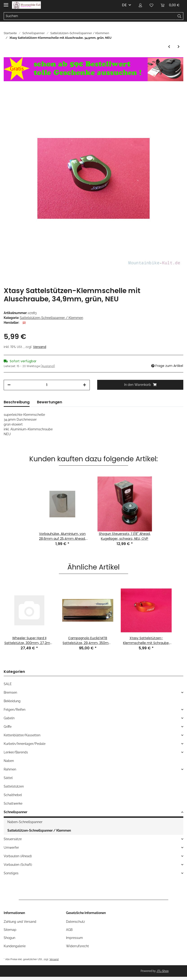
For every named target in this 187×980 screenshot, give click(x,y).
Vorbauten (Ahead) (18, 856)
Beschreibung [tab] (17, 402)
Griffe (8, 727)
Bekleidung (12, 701)
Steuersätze (13, 839)
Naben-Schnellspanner (25, 822)
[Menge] (47, 385)
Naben (9, 761)
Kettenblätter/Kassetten (22, 735)
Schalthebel (13, 795)
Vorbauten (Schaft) (18, 865)
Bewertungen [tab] (50, 402)
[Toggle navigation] (6, 3)
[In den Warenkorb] (140, 385)
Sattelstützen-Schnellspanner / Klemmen (51, 318)
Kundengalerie (15, 946)
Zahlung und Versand (20, 922)
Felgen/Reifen (15, 710)
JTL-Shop (163, 971)
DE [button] (124, 5)
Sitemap (10, 930)
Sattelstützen (14, 786)
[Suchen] (90, 16)
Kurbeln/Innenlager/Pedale (25, 744)
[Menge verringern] (9, 385)
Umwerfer (11, 848)
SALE (8, 684)
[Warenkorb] (170, 5)
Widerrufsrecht (77, 946)
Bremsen (10, 692)
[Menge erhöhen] (84, 385)
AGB (69, 930)
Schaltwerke (13, 803)
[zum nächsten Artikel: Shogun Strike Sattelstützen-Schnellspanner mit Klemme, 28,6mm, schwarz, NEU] (179, 47)
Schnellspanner (15, 812)
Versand (40, 347)
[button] (140, 5)
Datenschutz (75, 922)
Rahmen (10, 769)
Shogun (9, 938)
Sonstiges (11, 873)
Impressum (74, 938)
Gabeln (9, 718)
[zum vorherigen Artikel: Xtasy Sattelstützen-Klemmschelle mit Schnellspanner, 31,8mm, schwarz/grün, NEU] (169, 47)
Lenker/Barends (16, 752)
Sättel (8, 778)
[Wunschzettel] (151, 5)
